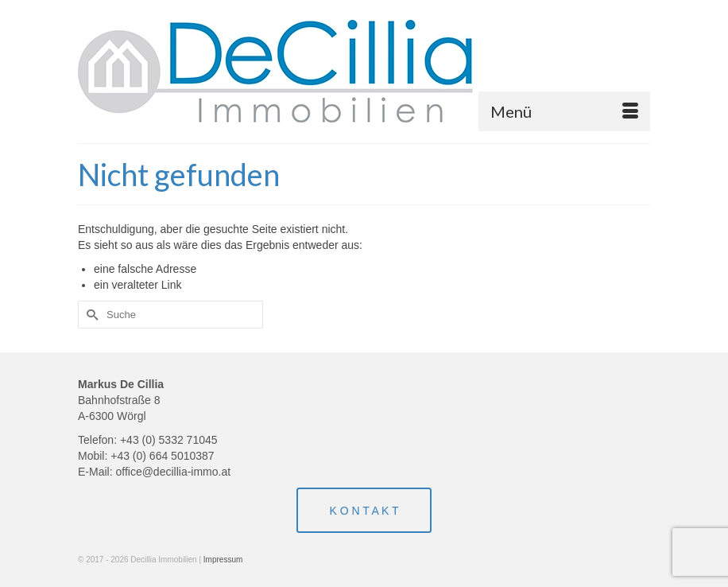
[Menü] (564, 111)
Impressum (223, 560)
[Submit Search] (90, 315)
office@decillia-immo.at (173, 472)
